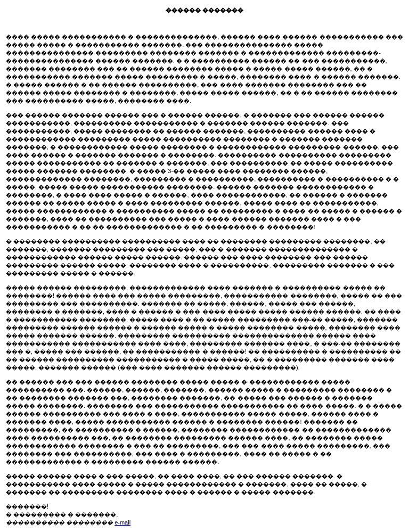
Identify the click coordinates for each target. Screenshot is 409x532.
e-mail (122, 522)
